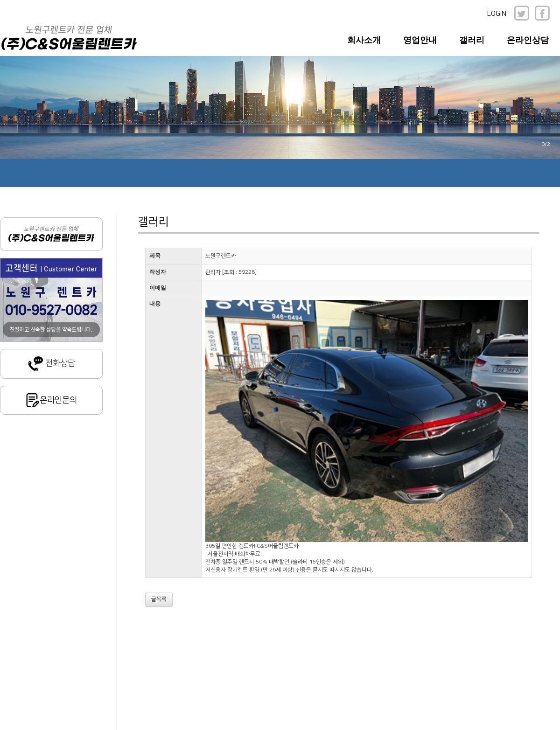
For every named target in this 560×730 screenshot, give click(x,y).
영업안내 (420, 40)
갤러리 (472, 40)
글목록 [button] (159, 599)
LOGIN (497, 14)
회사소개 (364, 40)
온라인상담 (528, 40)
